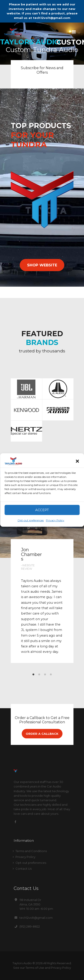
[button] (77, 461)
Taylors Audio (22, 963)
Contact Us (24, 869)
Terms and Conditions (31, 851)
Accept (42, 510)
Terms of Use (35, 968)
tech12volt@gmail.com (36, 918)
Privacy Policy (55, 520)
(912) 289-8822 (30, 926)
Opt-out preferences (31, 520)
